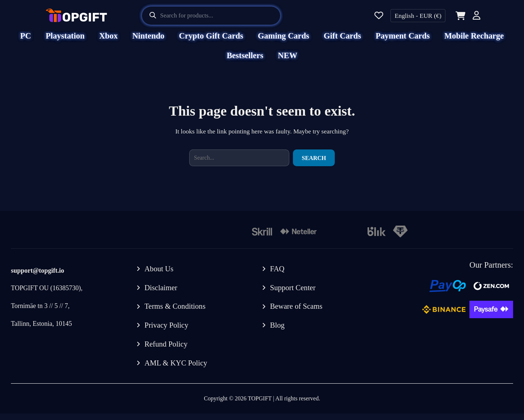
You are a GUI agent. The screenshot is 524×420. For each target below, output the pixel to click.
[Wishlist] (379, 16)
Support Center (293, 293)
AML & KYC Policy (176, 369)
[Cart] (459, 16)
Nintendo (148, 41)
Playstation (65, 41)
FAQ (277, 274)
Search (314, 163)
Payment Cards (403, 41)
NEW (288, 61)
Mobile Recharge (474, 41)
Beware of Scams (297, 312)
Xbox (108, 41)
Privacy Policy (167, 331)
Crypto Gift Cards (211, 41)
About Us (159, 274)
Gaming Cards (283, 41)
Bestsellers (245, 61)
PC (26, 41)
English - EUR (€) (418, 16)
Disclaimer (161, 293)
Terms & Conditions (176, 312)
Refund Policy (166, 350)
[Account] (477, 17)
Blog (277, 331)
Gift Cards (343, 41)
